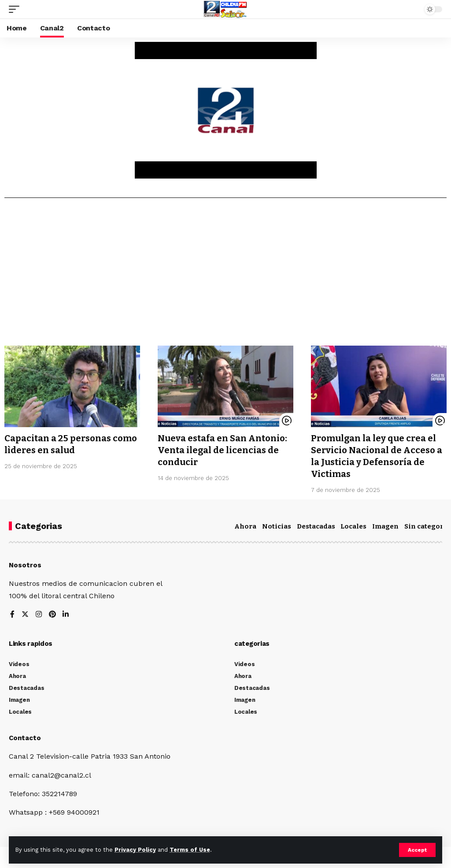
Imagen (385, 525)
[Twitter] (25, 613)
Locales (353, 525)
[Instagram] (39, 613)
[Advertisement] (225, 275)
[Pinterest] (52, 613)
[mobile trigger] (16, 9)
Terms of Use (190, 850)
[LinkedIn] (66, 613)
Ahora (245, 525)
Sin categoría (427, 525)
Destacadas (316, 525)
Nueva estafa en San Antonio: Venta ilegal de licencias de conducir (222, 450)
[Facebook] (12, 613)
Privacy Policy (135, 850)
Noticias (277, 525)
